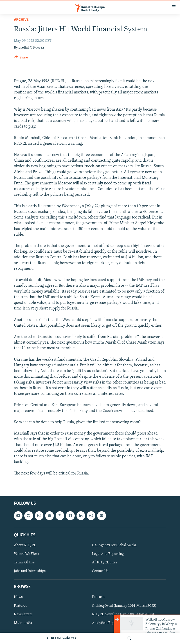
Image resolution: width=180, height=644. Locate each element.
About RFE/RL (25, 545)
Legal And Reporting (108, 554)
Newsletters (23, 614)
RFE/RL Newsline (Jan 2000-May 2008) (123, 614)
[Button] (21, 58)
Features (21, 606)
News (18, 597)
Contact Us (100, 571)
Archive (21, 20)
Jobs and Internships (30, 571)
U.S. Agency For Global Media (114, 545)
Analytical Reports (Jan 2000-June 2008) (124, 623)
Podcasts (99, 597)
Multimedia (23, 623)
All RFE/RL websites (61, 638)
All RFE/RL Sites (105, 563)
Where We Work (27, 554)
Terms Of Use (24, 563)
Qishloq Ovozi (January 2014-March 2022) (124, 606)
